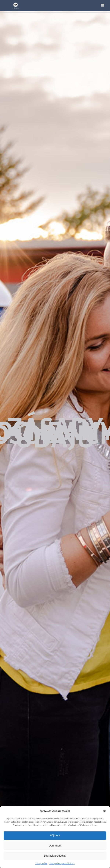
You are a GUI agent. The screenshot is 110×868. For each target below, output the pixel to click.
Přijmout (55, 835)
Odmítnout (55, 845)
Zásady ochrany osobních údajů (62, 863)
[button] (104, 811)
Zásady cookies (41, 863)
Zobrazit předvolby (55, 856)
